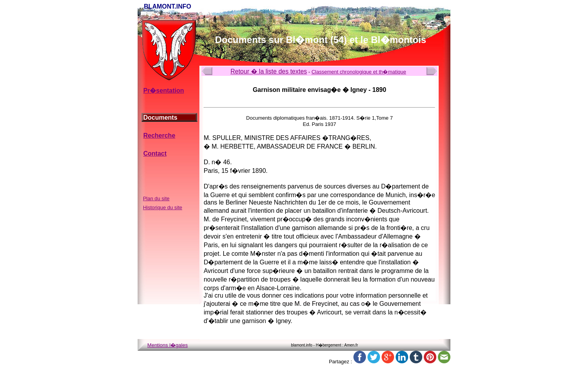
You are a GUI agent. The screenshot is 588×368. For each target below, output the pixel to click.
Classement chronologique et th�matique (359, 72)
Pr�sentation (163, 91)
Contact (155, 153)
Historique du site (163, 207)
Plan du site (156, 198)
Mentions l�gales (168, 345)
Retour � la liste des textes (269, 71)
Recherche (159, 136)
